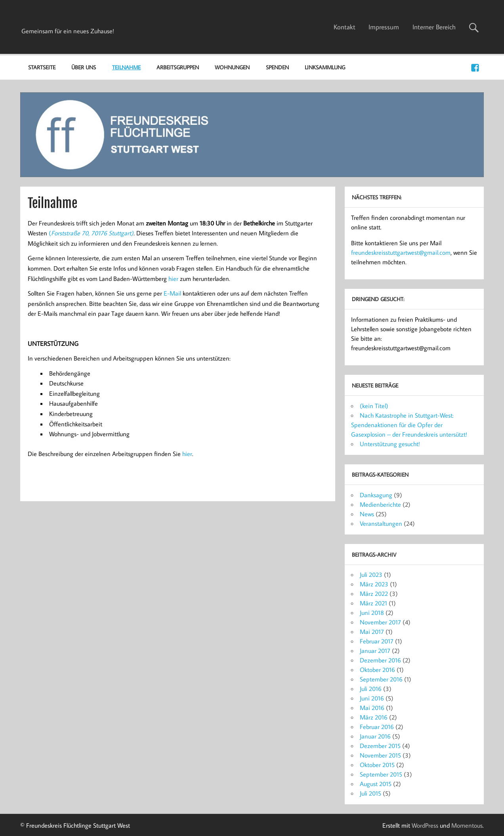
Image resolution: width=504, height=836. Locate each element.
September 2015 (381, 774)
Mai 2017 (372, 632)
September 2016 (381, 679)
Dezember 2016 (380, 660)
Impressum (384, 27)
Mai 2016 (372, 708)
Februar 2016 (377, 727)
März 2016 (374, 717)
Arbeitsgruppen (178, 67)
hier (173, 279)
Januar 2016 (375, 736)
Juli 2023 (371, 575)
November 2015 (380, 755)
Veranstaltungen (381, 523)
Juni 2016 (372, 698)
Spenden (277, 67)
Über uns (84, 67)
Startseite (42, 67)
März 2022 (374, 594)
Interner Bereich (434, 27)
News (367, 514)
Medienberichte (380, 504)
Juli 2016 (371, 689)
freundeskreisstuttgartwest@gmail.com (401, 252)
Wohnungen (232, 67)
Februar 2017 (377, 641)
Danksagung (376, 495)
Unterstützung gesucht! (390, 444)
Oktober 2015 (377, 765)
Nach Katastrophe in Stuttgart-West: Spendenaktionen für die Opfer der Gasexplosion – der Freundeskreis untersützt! (409, 425)
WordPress (425, 825)
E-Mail (172, 293)
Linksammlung (325, 67)
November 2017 (380, 622)
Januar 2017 (375, 651)
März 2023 (374, 584)
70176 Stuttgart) (112, 233)
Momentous (467, 825)
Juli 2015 (370, 793)
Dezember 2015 (380, 746)
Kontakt (345, 27)
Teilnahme (126, 67)
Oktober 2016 (377, 670)
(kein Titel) (374, 406)
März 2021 (373, 603)
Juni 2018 (372, 613)
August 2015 (376, 784)
